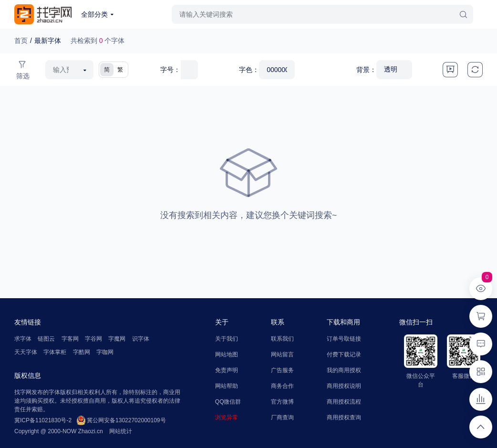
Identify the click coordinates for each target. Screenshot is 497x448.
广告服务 (282, 370)
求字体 (23, 339)
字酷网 (82, 352)
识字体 (141, 339)
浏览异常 (227, 417)
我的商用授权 (344, 370)
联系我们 (282, 339)
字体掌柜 (55, 352)
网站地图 (227, 354)
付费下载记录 (344, 354)
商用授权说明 (344, 386)
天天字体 (26, 352)
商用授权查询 (344, 417)
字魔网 (117, 339)
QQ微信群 (228, 402)
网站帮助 (227, 386)
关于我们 (227, 339)
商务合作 (282, 386)
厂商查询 (282, 417)
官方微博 (282, 402)
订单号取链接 (344, 339)
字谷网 (93, 339)
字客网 (70, 339)
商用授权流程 (344, 402)
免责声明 (227, 370)
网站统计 (121, 431)
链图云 (46, 339)
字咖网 (105, 352)
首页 (21, 41)
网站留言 (282, 354)
